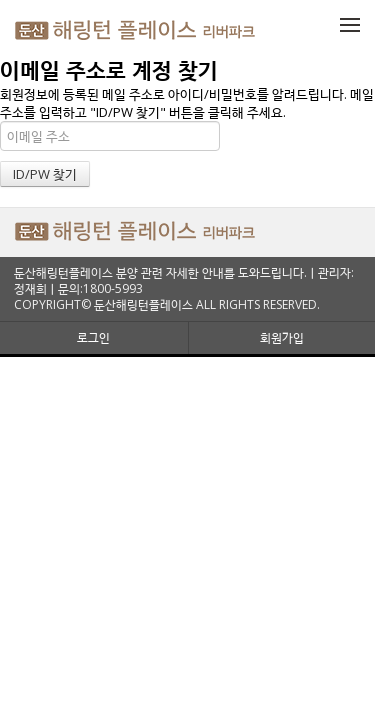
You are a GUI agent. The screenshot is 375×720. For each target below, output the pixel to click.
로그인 (93, 337)
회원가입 (282, 337)
